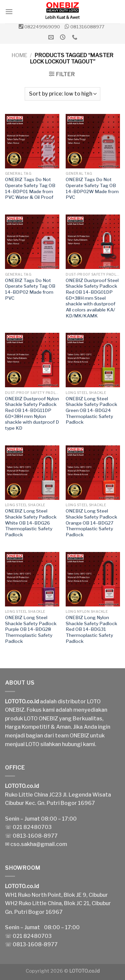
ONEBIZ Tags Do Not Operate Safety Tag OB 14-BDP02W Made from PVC (92, 188)
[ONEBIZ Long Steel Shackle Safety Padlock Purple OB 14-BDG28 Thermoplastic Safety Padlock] (32, 579)
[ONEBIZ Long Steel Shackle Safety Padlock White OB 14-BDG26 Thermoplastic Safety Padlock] (32, 473)
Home (19, 55)
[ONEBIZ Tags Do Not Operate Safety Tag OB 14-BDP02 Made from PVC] (32, 242)
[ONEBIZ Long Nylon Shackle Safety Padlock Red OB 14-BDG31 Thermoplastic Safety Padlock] (93, 579)
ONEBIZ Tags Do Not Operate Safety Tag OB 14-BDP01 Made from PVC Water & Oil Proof (30, 188)
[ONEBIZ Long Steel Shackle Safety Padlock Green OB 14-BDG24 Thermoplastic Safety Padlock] (93, 360)
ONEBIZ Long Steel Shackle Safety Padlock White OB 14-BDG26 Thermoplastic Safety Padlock (31, 523)
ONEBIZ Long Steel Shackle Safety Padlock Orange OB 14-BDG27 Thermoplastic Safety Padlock (91, 523)
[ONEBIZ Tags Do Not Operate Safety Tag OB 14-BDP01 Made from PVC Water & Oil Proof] (32, 141)
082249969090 (42, 27)
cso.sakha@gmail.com (39, 844)
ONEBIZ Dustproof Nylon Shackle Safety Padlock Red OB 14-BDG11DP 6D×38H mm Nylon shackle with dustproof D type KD (32, 413)
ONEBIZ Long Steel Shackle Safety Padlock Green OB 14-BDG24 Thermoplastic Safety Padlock (91, 410)
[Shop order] (62, 94)
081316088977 (87, 27)
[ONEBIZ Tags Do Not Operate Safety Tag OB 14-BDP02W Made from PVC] (93, 141)
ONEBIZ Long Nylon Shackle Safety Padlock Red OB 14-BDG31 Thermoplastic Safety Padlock (91, 629)
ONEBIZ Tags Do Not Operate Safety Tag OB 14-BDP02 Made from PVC (30, 289)
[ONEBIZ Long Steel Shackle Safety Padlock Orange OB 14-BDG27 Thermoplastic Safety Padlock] (93, 473)
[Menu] (9, 12)
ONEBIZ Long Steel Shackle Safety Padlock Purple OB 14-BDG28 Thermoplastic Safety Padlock (31, 629)
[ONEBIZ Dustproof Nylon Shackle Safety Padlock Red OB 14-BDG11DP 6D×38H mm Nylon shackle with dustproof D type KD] (32, 360)
